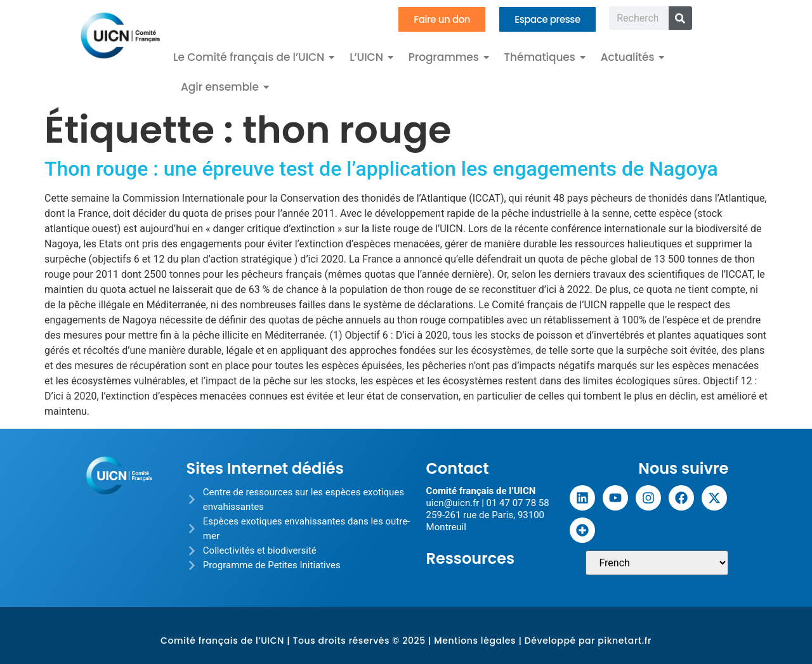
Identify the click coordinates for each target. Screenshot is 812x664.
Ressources (471, 558)
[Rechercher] (680, 18)
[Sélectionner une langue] (657, 563)
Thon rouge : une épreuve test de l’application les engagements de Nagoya (381, 169)
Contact (458, 468)
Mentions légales (475, 641)
